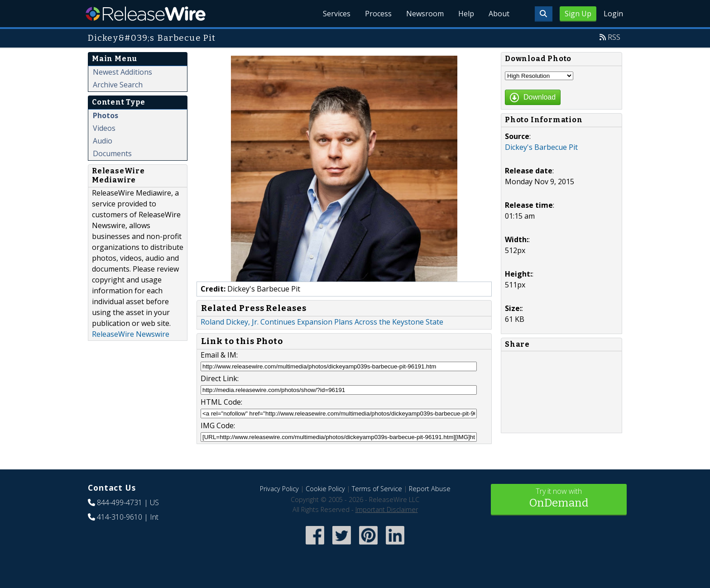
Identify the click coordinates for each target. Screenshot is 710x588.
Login (613, 14)
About (499, 14)
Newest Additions (122, 72)
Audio (103, 141)
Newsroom (425, 14)
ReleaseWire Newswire (131, 334)
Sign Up (578, 14)
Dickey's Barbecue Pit (541, 147)
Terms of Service (377, 489)
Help (466, 14)
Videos (104, 128)
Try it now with (559, 499)
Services (337, 14)
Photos (106, 115)
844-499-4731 (120, 502)
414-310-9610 (120, 517)
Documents (112, 153)
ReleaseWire (146, 14)
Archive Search (118, 85)
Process (378, 14)
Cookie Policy (325, 489)
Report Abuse (430, 489)
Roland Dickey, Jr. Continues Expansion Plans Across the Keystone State (322, 322)
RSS (614, 37)
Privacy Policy (279, 489)
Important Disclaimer (387, 509)
